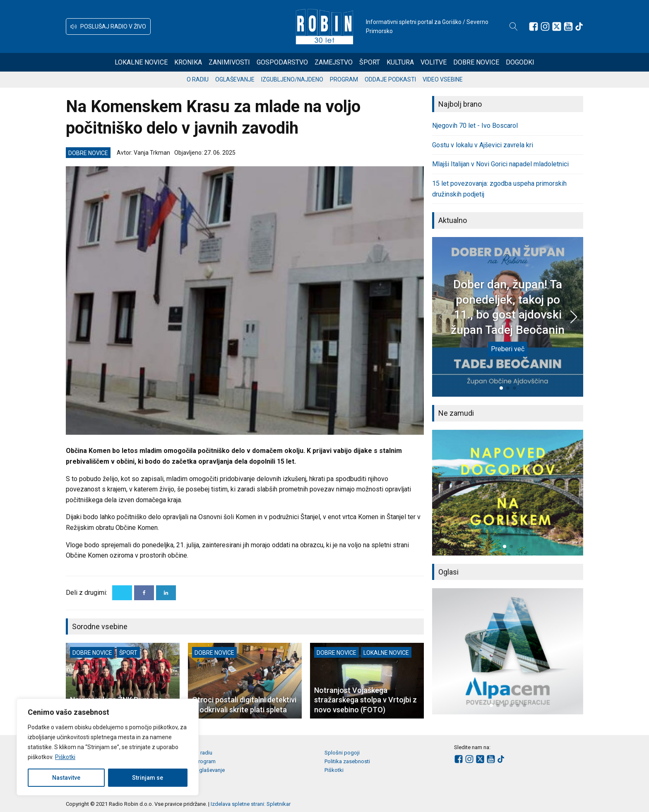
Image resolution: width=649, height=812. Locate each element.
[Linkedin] (166, 593)
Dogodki (520, 62)
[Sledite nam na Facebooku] (534, 26)
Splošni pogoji (342, 753)
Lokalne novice (141, 62)
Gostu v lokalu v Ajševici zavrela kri (483, 145)
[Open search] (514, 26)
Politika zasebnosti (347, 761)
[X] (122, 593)
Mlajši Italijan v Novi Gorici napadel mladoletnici (500, 164)
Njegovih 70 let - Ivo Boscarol (475, 126)
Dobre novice (476, 62)
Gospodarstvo (282, 62)
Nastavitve (66, 778)
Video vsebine (443, 79)
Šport (370, 62)
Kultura (400, 62)
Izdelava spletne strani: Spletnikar (251, 804)
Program (344, 79)
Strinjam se (148, 778)
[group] (508, 493)
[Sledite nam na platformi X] (557, 26)
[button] (108, 26)
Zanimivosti (229, 62)
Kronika (188, 62)
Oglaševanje (235, 79)
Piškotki (65, 757)
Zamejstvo (334, 62)
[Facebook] (144, 593)
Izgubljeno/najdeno (292, 79)
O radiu (198, 79)
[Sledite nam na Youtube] (568, 26)
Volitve (434, 62)
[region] (108, 747)
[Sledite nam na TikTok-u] (579, 26)
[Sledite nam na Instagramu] (545, 26)
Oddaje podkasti (390, 79)
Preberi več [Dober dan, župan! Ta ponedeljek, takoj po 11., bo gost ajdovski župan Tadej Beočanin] (508, 349)
